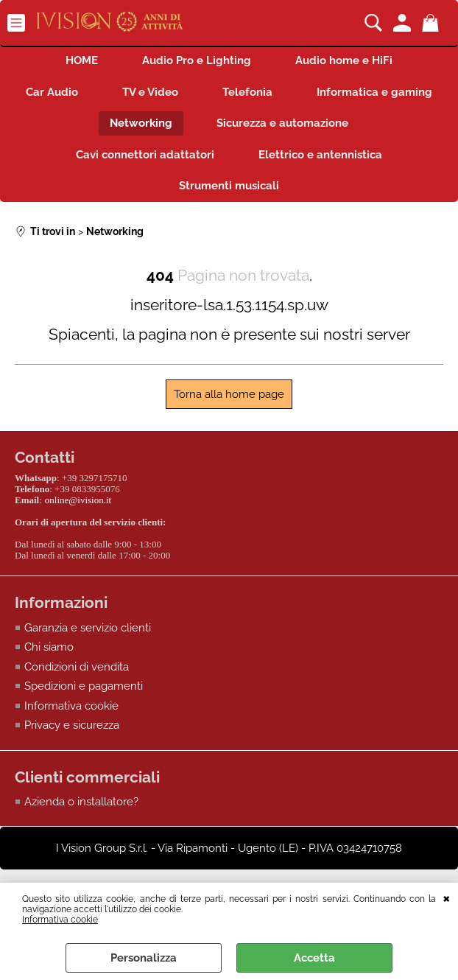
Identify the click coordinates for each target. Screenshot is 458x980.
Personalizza (144, 958)
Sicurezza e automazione (282, 123)
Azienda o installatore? (81, 802)
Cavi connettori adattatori (145, 155)
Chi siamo (49, 647)
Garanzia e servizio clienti (88, 628)
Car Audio (52, 92)
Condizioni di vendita (77, 667)
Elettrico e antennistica (320, 155)
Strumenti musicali (229, 186)
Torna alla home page (229, 394)
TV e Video (150, 92)
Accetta (314, 958)
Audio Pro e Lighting (197, 60)
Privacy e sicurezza (72, 725)
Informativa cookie (60, 920)
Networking (141, 123)
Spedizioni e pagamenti (84, 686)
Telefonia (247, 92)
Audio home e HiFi (344, 60)
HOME (82, 60)
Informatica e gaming (374, 92)
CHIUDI (447, 897)
